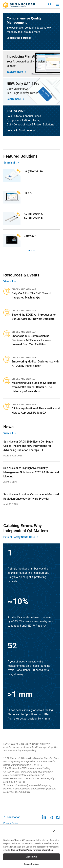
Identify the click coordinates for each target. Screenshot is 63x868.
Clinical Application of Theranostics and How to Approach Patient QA (36, 411)
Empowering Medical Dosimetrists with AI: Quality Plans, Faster (35, 364)
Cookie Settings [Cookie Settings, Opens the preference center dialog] (32, 864)
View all (8, 281)
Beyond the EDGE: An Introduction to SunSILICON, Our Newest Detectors (34, 317)
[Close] (54, 831)
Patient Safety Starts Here (19, 537)
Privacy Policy (11, 823)
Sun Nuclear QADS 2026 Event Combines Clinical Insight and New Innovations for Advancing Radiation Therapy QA (28, 446)
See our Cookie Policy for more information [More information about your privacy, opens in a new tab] (32, 850)
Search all (9, 163)
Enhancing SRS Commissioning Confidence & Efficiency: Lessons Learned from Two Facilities (32, 340)
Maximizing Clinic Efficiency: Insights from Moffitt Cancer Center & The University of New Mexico (34, 387)
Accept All (31, 857)
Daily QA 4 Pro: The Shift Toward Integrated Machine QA (31, 295)
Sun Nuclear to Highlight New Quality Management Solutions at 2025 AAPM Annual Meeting (31, 472)
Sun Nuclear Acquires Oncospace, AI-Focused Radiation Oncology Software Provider (31, 497)
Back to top (14, 817)
